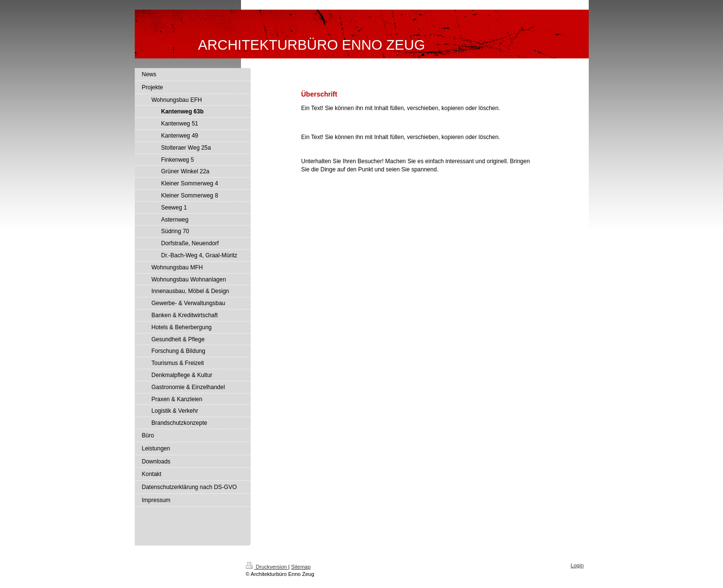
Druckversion (267, 567)
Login (577, 565)
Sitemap (301, 567)
